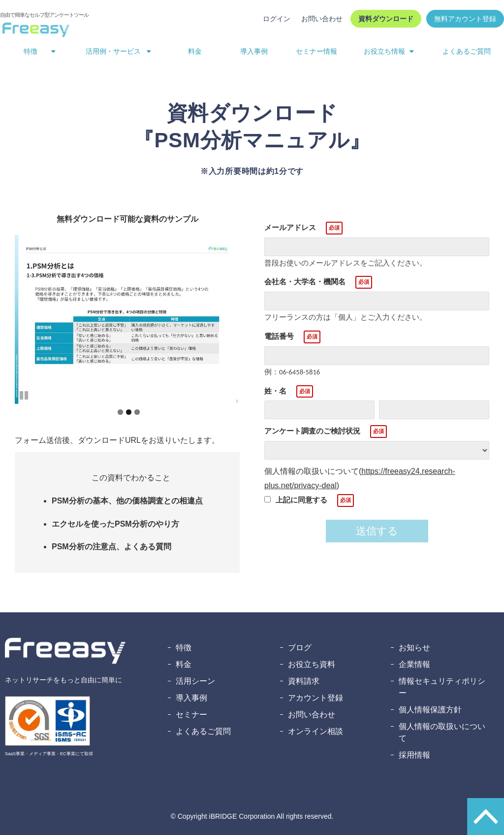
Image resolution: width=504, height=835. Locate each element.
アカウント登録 (315, 698)
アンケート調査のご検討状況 (312, 431)
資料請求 (304, 681)
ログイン (277, 19)
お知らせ (414, 648)
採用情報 (414, 755)
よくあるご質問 (467, 51)
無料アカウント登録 (465, 19)
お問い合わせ (322, 19)
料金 (195, 51)
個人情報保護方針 (430, 710)
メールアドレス (290, 227)
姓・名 (275, 391)
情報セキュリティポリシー (442, 687)
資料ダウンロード (386, 19)
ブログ (300, 648)
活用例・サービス (113, 51)
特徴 (31, 51)
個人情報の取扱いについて (442, 732)
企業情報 (414, 664)
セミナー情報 (316, 51)
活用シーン (195, 681)
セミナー (191, 715)
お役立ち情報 (384, 51)
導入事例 (254, 51)
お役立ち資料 (312, 664)
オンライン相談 (315, 731)
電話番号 (279, 336)
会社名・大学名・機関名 (305, 282)
